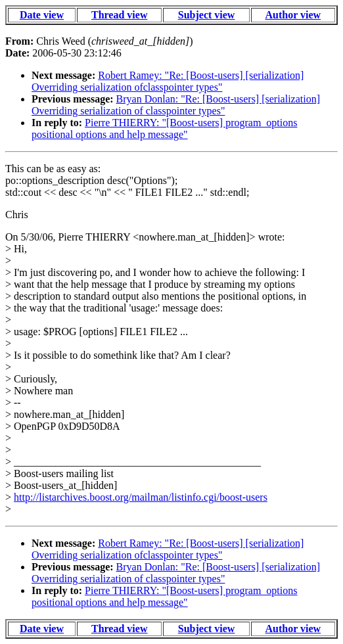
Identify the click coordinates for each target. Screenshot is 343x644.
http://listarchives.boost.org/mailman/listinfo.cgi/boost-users (141, 497)
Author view (293, 15)
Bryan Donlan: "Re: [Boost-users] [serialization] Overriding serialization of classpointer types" (176, 105)
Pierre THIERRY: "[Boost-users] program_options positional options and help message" (164, 128)
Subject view (207, 15)
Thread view (119, 15)
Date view (42, 15)
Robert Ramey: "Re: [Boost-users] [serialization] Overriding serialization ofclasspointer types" (168, 81)
